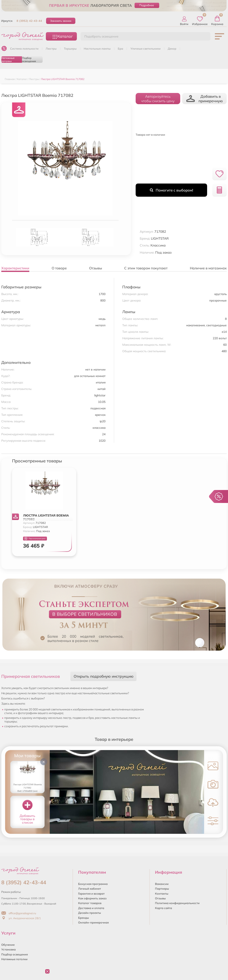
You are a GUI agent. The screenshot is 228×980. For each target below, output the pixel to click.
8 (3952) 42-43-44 (29, 21)
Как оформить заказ (92, 898)
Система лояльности (24, 49)
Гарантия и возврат (91, 894)
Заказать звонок (61, 21)
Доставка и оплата (91, 908)
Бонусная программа (93, 884)
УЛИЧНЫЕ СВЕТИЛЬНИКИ (146, 49)
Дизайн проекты (90, 913)
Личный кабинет (90, 889)
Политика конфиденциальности (177, 903)
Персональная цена (35, 539)
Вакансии (162, 884)
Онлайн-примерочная (93, 922)
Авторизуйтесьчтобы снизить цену (158, 99)
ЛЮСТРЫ (51, 49)
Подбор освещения (29, 60)
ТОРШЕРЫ (70, 49)
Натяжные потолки (8, 60)
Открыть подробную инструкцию (104, 676)
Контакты (162, 894)
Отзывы (160, 898)
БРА (120, 49)
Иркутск (7, 21)
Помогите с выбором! (171, 190)
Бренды (84, 918)
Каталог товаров (90, 903)
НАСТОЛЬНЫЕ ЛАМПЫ (97, 49)
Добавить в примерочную (205, 99)
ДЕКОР (172, 49)
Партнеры (162, 889)
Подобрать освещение (101, 36)
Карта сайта (164, 908)
